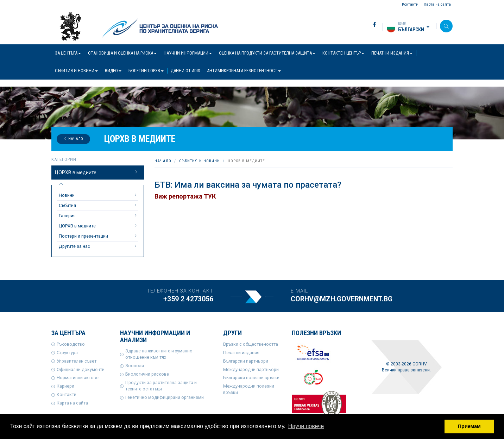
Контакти (410, 4)
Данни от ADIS (185, 71)
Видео (113, 71)
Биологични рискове (147, 374)
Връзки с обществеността (251, 344)
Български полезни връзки (251, 378)
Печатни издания (392, 53)
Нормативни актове (78, 378)
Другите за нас (99, 246)
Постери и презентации (99, 236)
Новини (99, 195)
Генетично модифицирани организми (165, 397)
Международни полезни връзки (249, 389)
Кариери (65, 386)
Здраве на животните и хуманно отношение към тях (159, 354)
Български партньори (246, 361)
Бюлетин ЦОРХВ (146, 71)
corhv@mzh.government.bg (342, 299)
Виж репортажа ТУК (185, 196)
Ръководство (71, 344)
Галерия (99, 215)
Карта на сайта (437, 4)
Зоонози (135, 366)
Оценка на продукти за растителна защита (267, 53)
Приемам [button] (469, 426)
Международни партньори (251, 369)
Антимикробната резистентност (244, 71)
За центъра (68, 53)
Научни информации (188, 53)
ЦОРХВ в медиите (97, 172)
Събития (99, 205)
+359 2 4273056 (188, 299)
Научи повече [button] (306, 426)
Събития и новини (76, 71)
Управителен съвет (77, 361)
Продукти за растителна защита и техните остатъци (161, 386)
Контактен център (343, 53)
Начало (73, 139)
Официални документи (81, 369)
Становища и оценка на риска (122, 53)
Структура (67, 353)
